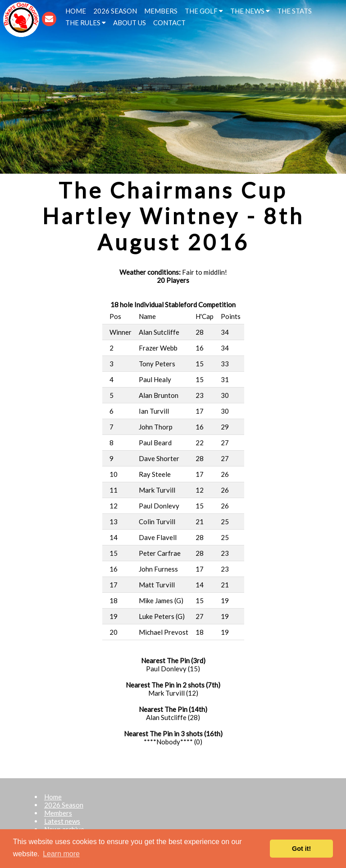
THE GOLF (204, 11)
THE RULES (86, 23)
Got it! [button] (301, 849)
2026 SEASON (115, 11)
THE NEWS (250, 11)
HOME (76, 11)
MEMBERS (161, 11)
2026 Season (64, 805)
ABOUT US (130, 23)
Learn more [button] (61, 854)
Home (53, 797)
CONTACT (169, 23)
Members (58, 813)
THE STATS (294, 11)
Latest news (62, 821)
